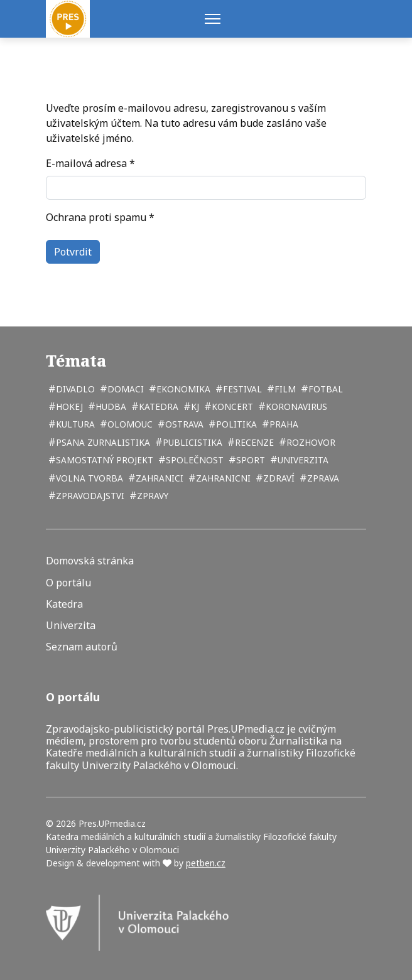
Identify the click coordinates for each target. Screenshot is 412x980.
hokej (68, 407)
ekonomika (182, 389)
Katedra (64, 604)
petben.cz (206, 863)
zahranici (158, 478)
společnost (193, 460)
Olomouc (129, 424)
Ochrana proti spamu (100, 217)
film (284, 389)
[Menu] (213, 19)
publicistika (191, 442)
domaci (124, 389)
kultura (74, 424)
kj (194, 407)
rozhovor (310, 442)
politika (235, 424)
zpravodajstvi (89, 496)
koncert (231, 407)
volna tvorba (88, 478)
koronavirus (295, 407)
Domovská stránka (90, 561)
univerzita (302, 460)
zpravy (151, 496)
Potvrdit (73, 252)
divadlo (74, 389)
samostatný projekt (103, 460)
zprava (322, 478)
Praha (283, 424)
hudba (110, 407)
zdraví (278, 478)
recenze (253, 442)
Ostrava (183, 424)
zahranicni (222, 478)
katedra (157, 407)
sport (249, 460)
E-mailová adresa (90, 163)
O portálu (68, 583)
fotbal (324, 389)
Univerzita (71, 626)
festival (241, 389)
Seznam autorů (82, 647)
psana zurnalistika (102, 442)
